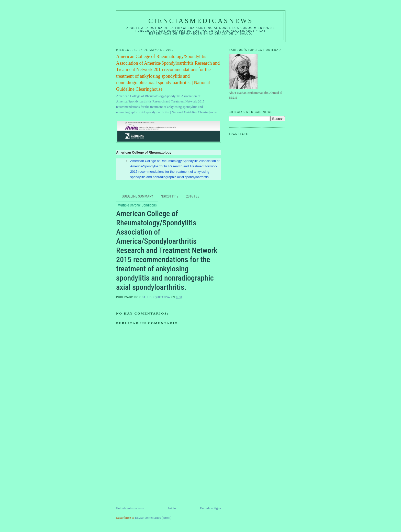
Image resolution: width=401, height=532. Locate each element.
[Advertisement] (154, 470)
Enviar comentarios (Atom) (153, 518)
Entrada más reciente (130, 508)
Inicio (172, 508)
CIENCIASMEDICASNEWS (201, 21)
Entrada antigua (210, 508)
